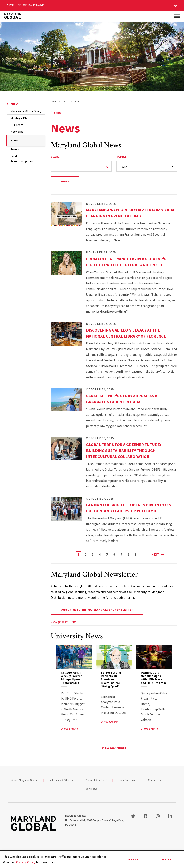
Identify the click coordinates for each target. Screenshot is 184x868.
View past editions (64, 622)
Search (56, 157)
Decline (165, 859)
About (13, 104)
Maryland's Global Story (26, 111)
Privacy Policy (25, 862)
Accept (133, 859)
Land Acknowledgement (23, 159)
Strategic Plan (20, 118)
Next (158, 554)
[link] (74, 690)
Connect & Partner (96, 780)
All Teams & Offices (62, 780)
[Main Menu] (177, 16)
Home (54, 102)
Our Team (17, 125)
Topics (122, 157)
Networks (17, 132)
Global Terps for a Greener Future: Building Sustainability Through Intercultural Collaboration (123, 451)
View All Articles (114, 748)
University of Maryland (25, 5)
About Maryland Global (25, 780)
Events (15, 149)
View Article (70, 729)
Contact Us (154, 780)
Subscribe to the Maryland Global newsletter (97, 610)
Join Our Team (127, 780)
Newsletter (92, 789)
